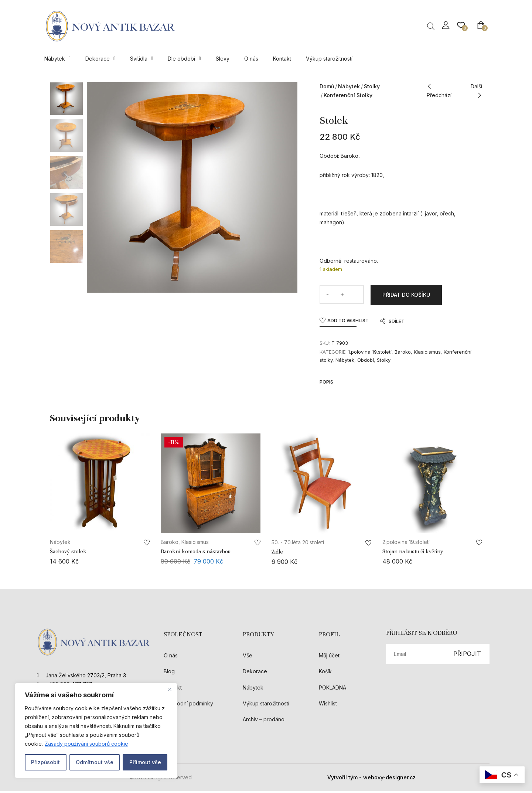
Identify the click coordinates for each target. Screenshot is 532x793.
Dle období (184, 59)
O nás (251, 59)
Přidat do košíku (406, 296)
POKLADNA (332, 689)
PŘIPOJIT (467, 656)
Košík (325, 673)
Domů (327, 86)
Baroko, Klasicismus (418, 354)
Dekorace (100, 59)
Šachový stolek (68, 553)
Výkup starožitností (329, 59)
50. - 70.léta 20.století (298, 544)
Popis (326, 384)
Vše (248, 657)
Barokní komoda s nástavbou (196, 553)
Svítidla (141, 59)
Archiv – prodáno (264, 721)
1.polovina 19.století (370, 354)
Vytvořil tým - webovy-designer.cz (371, 779)
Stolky (372, 86)
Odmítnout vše (95, 762)
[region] (96, 731)
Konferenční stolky (348, 95)
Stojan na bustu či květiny (413, 553)
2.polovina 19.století (406, 544)
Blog (169, 673)
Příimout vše (145, 762)
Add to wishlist (348, 322)
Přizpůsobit (45, 762)
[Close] (170, 689)
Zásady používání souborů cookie (86, 744)
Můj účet (329, 657)
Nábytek (57, 59)
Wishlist (328, 705)
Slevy (223, 59)
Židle (277, 554)
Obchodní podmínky (188, 705)
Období (366, 362)
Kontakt (282, 59)
